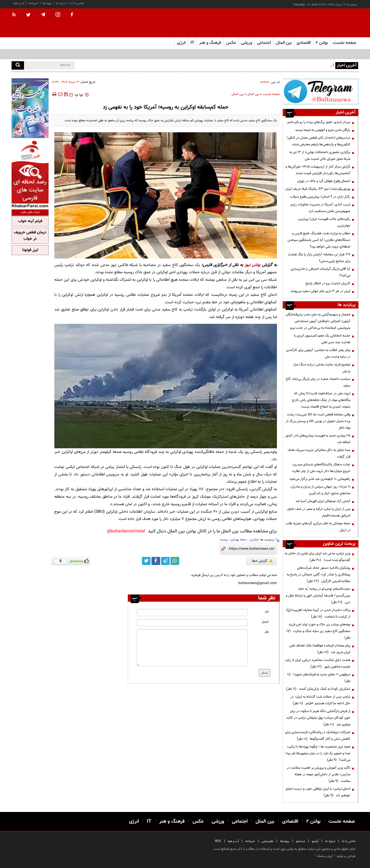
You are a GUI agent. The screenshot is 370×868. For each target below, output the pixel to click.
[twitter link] (146, 561)
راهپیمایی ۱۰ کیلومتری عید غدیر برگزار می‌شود (320, 479)
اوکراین (254, 540)
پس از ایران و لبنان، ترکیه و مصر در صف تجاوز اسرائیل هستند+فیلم (319, 512)
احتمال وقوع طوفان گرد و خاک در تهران (324, 181)
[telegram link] (165, 561)
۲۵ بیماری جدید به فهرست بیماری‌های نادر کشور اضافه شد (318, 439)
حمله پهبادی (239, 540)
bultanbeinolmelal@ (126, 531)
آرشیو (315, 841)
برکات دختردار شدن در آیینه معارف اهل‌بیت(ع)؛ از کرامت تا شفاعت (318, 613)
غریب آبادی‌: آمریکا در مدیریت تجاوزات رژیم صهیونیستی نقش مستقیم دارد (320, 208)
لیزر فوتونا (30, 250)
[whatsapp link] (175, 561)
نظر (267, 632)
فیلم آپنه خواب (30, 221)
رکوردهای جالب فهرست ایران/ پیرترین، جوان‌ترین (324, 222)
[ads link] (321, 91)
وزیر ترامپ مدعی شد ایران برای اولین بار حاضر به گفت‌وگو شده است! (318, 557)
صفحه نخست (344, 43)
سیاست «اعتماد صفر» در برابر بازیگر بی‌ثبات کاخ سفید (318, 382)
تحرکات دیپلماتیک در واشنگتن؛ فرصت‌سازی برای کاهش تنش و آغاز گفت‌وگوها (318, 736)
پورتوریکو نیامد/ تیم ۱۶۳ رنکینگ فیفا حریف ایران (318, 189)
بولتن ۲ (322, 43)
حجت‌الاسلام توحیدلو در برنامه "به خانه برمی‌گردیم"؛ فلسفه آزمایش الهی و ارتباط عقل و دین (318, 596)
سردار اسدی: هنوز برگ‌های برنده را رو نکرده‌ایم (319, 122)
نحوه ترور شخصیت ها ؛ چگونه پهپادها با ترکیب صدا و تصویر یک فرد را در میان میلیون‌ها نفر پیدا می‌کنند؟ (318, 753)
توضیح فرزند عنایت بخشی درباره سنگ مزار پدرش (322, 368)
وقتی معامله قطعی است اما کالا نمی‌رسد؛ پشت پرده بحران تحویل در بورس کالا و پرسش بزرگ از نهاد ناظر (318, 421)
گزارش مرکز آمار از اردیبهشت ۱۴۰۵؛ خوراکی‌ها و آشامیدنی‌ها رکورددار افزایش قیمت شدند (318, 170)
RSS (218, 841)
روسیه (224, 540)
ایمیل (265, 622)
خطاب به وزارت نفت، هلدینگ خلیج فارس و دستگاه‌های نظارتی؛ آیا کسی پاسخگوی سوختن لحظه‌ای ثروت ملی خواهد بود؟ (319, 240)
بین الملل (253, 94)
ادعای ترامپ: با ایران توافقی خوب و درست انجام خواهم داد (318, 792)
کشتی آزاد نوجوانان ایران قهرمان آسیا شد (323, 501)
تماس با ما (77, 3)
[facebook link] (156, 561)
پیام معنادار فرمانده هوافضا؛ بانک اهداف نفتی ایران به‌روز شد (320, 649)
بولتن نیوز (252, 265)
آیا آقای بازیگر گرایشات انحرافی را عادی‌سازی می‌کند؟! (320, 272)
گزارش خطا (262, 561)
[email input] (192, 623)
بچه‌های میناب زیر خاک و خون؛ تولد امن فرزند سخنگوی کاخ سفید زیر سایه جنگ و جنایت (318, 631)
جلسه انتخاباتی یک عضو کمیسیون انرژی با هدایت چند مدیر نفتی (322, 339)
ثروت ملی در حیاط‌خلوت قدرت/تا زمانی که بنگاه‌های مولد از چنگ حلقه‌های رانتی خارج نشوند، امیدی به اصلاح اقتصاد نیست (321, 400)
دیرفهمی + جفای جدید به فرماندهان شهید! (319, 678)
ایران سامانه (325, 856)
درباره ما (61, 3)
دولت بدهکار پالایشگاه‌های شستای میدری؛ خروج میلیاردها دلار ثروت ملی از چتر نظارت (321, 468)
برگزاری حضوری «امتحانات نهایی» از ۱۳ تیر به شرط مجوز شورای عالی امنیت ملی (320, 156)
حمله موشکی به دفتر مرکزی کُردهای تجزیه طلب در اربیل (318, 527)
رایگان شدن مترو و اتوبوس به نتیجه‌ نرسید (323, 130)
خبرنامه (33, 3)
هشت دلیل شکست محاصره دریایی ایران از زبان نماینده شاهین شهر (318, 663)
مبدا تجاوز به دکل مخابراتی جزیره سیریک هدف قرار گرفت (319, 453)
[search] (18, 65)
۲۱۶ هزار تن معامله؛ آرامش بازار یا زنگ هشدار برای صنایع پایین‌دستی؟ (319, 258)
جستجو (301, 841)
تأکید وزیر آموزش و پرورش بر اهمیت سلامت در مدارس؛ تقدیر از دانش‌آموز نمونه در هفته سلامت (319, 774)
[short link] (252, 549)
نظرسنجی (268, 841)
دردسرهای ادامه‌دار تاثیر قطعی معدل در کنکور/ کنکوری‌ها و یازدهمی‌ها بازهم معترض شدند (318, 141)
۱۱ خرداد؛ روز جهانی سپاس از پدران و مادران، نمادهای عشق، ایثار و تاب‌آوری (320, 490)
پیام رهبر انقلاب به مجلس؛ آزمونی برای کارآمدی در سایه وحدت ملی (318, 353)
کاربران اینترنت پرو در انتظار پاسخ (328, 283)
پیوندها (47, 3)
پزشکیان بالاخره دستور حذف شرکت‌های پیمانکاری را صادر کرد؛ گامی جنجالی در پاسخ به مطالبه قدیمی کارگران (319, 575)
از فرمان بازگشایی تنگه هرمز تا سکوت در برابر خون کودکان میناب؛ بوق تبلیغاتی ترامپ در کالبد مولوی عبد (318, 718)
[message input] (192, 648)
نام (267, 612)
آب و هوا (19, 3)
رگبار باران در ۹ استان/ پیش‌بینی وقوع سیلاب (320, 197)
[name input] (192, 613)
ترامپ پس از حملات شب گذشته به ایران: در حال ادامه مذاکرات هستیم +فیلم (320, 700)
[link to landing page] (330, 23)
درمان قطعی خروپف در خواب (30, 236)
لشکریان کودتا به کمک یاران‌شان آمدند (318, 689)
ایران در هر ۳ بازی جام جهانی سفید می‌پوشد (320, 291)
